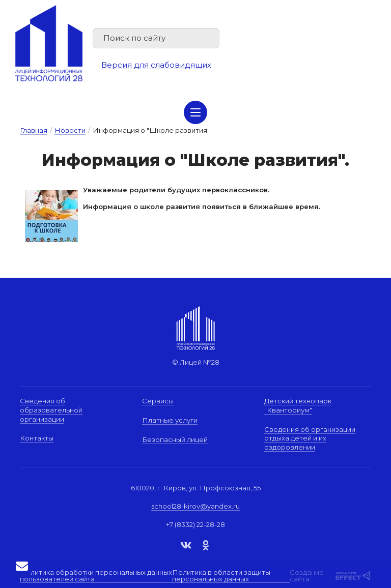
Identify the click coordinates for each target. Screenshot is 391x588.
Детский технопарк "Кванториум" (298, 405)
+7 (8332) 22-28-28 (195, 524)
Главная (34, 130)
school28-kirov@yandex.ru (195, 506)
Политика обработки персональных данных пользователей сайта (96, 576)
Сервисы (158, 401)
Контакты (37, 438)
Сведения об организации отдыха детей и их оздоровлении (310, 438)
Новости (70, 130)
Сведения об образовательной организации (51, 410)
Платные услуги (170, 420)
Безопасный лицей (175, 439)
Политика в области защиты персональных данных (221, 576)
